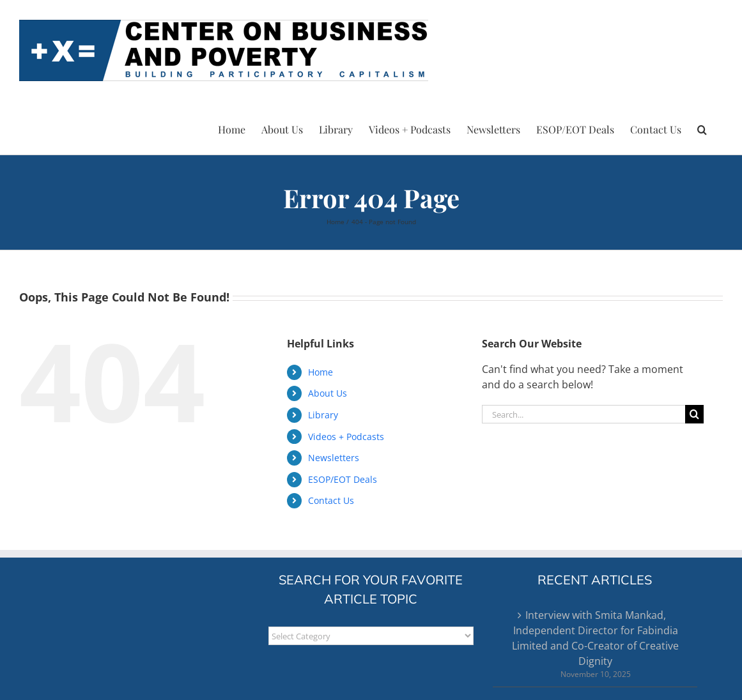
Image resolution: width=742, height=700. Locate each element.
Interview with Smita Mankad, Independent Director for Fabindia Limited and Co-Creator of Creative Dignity (595, 638)
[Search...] (584, 414)
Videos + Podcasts (346, 437)
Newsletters (334, 458)
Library (323, 415)
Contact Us (331, 500)
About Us (328, 393)
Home (321, 372)
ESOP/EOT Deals (343, 479)
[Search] (694, 414)
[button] (702, 128)
